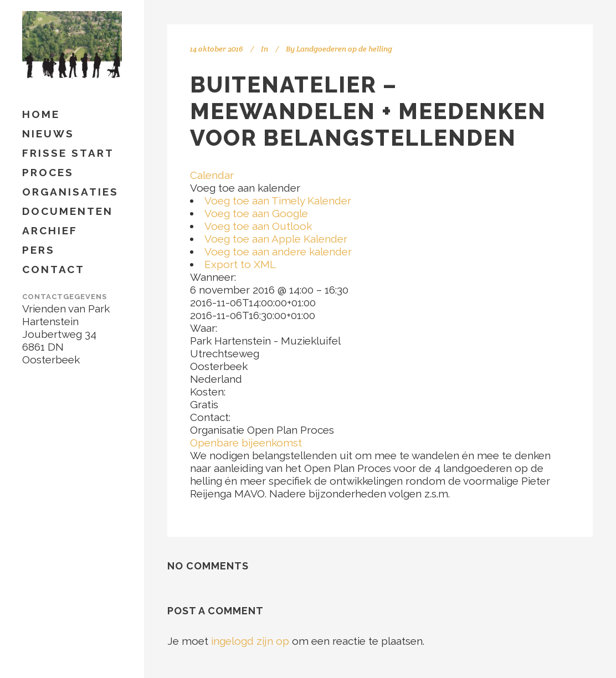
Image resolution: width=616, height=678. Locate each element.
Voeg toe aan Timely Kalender (278, 201)
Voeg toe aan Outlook (258, 226)
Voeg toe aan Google (256, 213)
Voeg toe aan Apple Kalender (276, 239)
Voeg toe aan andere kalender (278, 251)
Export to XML (240, 264)
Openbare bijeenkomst (246, 443)
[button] (245, 188)
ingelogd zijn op (250, 641)
